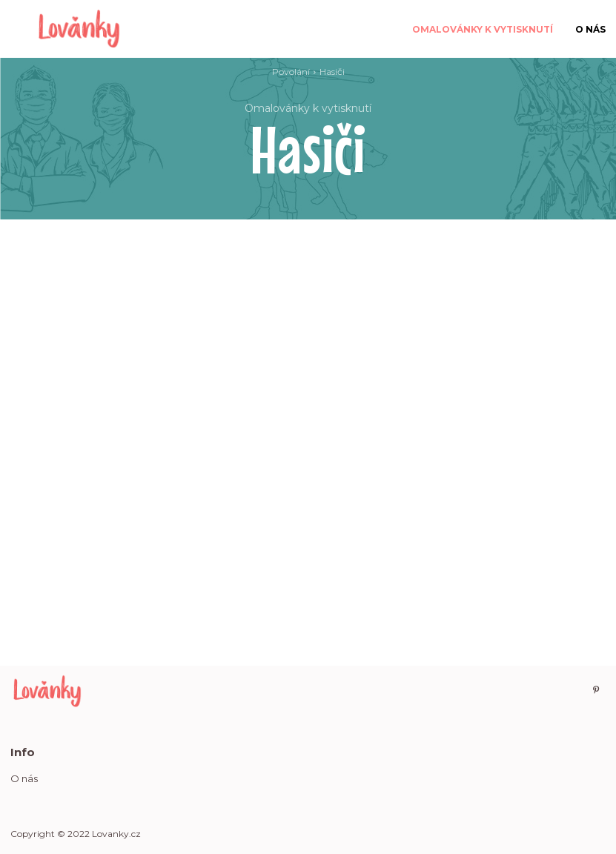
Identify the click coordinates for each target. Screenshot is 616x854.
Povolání (291, 72)
